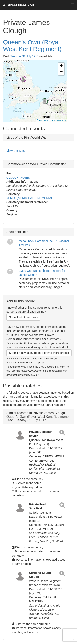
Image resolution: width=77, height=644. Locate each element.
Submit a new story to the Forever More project (39, 353)
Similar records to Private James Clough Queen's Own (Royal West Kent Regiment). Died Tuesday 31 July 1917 (38, 417)
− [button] (61, 72)
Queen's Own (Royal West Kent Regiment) (32, 45)
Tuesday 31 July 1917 (24, 56)
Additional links (17, 232)
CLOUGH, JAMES (18, 178)
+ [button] (61, 66)
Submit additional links (23, 317)
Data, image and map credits (51, 120)
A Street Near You (19, 5)
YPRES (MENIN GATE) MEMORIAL (29, 198)
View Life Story (16, 151)
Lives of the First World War (27, 138)
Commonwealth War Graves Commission (36, 164)
